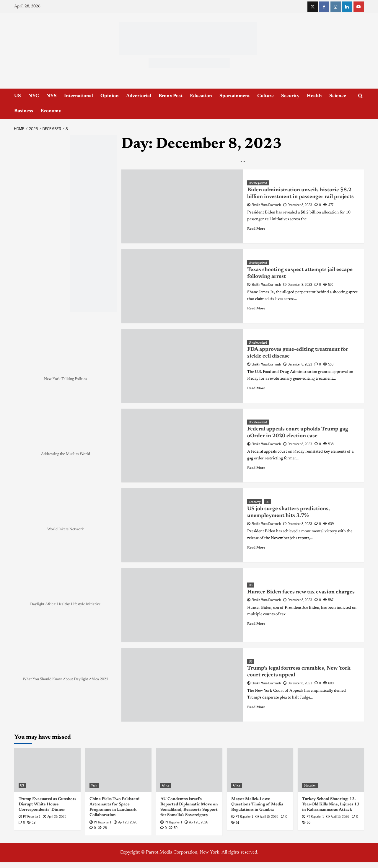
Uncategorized (258, 183)
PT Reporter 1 (32, 816)
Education (201, 96)
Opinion (110, 96)
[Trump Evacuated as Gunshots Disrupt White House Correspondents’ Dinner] (47, 770)
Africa (166, 785)
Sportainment (235, 96)
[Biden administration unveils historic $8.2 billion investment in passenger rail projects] (182, 206)
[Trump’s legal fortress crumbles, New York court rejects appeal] (182, 685)
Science (338, 96)
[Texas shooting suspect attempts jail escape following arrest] (182, 286)
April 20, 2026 (198, 822)
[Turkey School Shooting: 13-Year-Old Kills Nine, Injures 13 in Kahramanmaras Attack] (331, 770)
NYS (52, 96)
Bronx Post (171, 96)
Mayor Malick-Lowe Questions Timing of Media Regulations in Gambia (257, 805)
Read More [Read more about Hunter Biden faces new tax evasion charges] (256, 624)
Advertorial (139, 96)
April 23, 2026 (128, 822)
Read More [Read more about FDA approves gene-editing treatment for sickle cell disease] (256, 388)
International (79, 96)
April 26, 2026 (57, 816)
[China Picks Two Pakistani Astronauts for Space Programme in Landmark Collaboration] (118, 770)
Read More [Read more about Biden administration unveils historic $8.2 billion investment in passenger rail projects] (256, 229)
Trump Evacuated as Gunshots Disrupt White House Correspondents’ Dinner (47, 805)
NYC (34, 96)
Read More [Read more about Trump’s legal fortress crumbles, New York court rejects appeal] (256, 707)
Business (24, 111)
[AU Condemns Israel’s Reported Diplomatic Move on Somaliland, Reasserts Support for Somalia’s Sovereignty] (189, 770)
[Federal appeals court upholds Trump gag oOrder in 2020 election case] (182, 446)
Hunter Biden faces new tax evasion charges (301, 592)
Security (290, 96)
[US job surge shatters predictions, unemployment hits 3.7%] (182, 525)
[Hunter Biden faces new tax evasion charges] (182, 605)
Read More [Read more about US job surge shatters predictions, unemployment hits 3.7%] (256, 548)
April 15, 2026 (269, 816)
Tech (94, 785)
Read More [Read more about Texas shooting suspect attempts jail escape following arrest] (256, 309)
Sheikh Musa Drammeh (266, 205)
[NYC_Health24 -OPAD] (93, 223)
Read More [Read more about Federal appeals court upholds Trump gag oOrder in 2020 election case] (256, 468)
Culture (265, 96)
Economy (51, 111)
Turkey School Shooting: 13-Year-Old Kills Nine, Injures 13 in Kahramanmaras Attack (331, 805)
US (18, 96)
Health (314, 96)
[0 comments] (318, 205)
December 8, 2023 (300, 205)
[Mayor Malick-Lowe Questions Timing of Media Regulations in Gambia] (260, 770)
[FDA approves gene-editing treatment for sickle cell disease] (182, 366)
